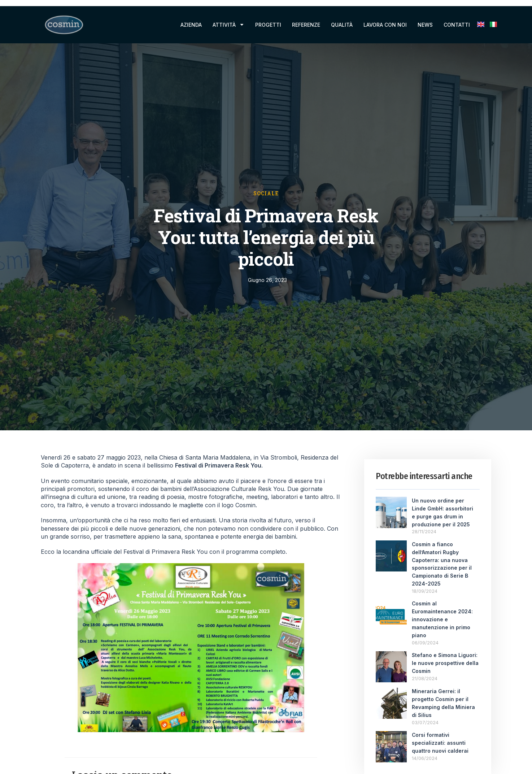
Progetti (268, 25)
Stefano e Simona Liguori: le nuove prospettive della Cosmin (445, 658)
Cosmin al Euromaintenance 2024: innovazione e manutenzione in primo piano (443, 616)
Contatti (457, 25)
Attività (228, 25)
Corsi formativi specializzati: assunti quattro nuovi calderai (440, 737)
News (425, 25)
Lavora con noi (385, 25)
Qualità (342, 25)
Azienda (191, 25)
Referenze (306, 25)
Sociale (266, 193)
